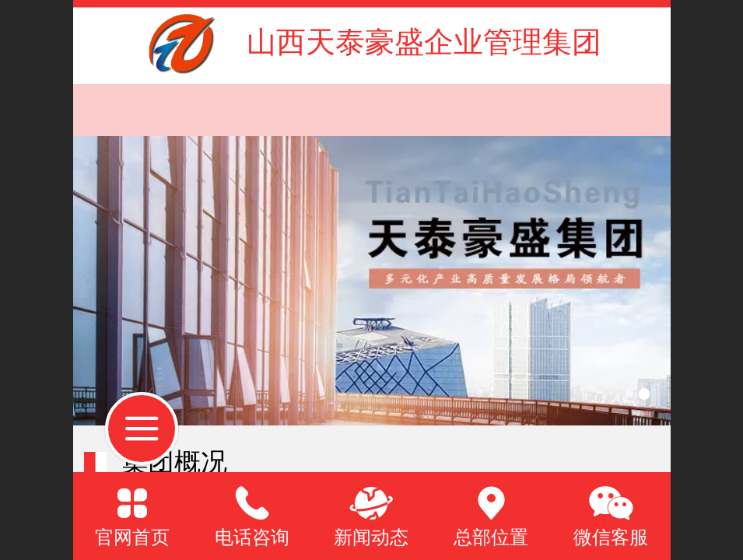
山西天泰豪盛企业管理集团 (424, 42)
